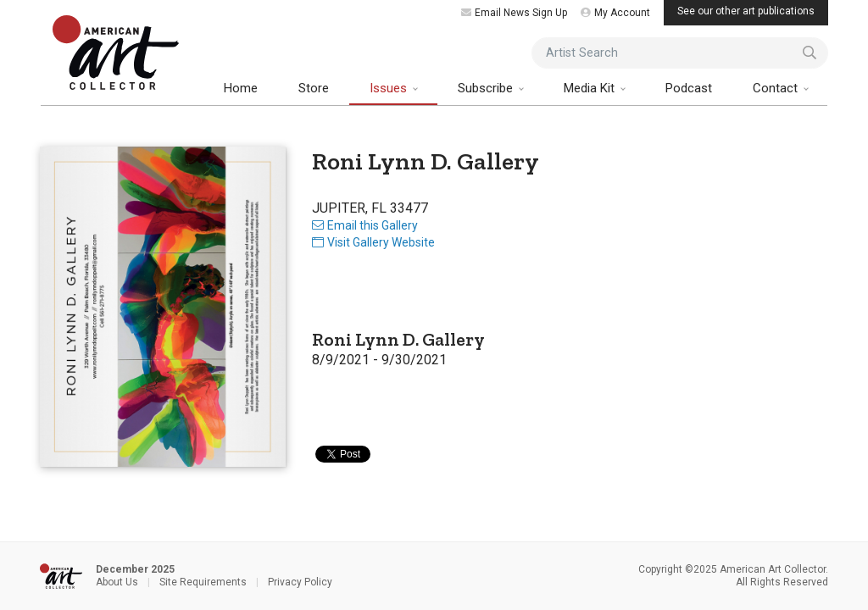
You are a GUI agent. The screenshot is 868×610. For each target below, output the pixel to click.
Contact (777, 88)
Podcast (689, 88)
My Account (615, 13)
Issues (390, 88)
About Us (117, 582)
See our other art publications (746, 11)
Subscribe (487, 88)
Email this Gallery (365, 225)
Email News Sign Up (514, 13)
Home (241, 88)
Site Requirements (203, 582)
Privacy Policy (300, 582)
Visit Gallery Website (373, 242)
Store (314, 88)
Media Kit (591, 88)
